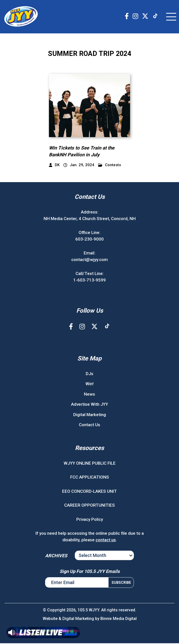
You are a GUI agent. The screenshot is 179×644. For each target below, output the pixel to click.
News (89, 395)
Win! (89, 384)
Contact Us (89, 425)
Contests (110, 166)
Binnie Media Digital (119, 619)
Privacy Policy (90, 520)
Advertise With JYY (89, 405)
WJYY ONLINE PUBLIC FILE (90, 464)
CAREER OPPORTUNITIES (89, 506)
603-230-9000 (89, 240)
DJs (89, 374)
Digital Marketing (90, 415)
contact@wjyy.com (89, 260)
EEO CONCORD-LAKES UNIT (89, 492)
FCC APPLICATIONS (90, 478)
